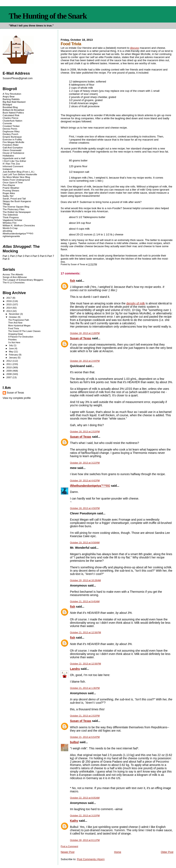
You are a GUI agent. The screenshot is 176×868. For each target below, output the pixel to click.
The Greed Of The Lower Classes (24, 331)
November (14, 314)
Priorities (12, 340)
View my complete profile (17, 398)
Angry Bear (9, 96)
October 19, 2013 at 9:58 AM (85, 542)
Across (13, 274)
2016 (9, 301)
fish (73, 281)
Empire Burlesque (12, 137)
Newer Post (68, 852)
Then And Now (15, 323)
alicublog (7, 231)
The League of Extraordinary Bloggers (23, 280)
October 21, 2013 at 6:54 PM (85, 737)
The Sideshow (10, 215)
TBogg (6, 204)
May (11, 352)
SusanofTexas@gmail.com (18, 78)
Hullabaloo (8, 156)
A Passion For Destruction (21, 337)
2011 (9, 364)
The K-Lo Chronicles (14, 282)
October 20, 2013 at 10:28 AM (85, 580)
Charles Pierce (11, 118)
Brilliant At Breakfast (13, 110)
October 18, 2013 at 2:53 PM (85, 432)
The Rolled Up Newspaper (17, 212)
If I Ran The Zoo (11, 164)
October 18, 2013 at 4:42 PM (85, 480)
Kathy (74, 821)
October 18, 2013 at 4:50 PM (85, 508)
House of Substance (14, 153)
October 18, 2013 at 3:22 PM (85, 463)
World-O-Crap (10, 228)
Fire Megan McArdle (14, 142)
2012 (9, 361)
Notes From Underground (16, 180)
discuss (135, 48)
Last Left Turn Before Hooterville (20, 174)
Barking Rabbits (11, 99)
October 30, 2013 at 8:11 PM (85, 840)
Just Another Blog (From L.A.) (18, 172)
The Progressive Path (19, 320)
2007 (9, 377)
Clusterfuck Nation (12, 121)
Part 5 (36, 256)
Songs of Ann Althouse (15, 277)
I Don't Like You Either (14, 161)
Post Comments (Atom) (91, 859)
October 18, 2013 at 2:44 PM (85, 361)
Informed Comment (13, 166)
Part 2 (14, 256)
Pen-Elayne (9, 185)
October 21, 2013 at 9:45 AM (85, 601)
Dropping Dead (15, 334)
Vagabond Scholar (12, 220)
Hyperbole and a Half (14, 158)
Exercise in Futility (12, 139)
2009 (9, 371)
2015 (9, 304)
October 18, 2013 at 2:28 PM (85, 333)
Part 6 (43, 256)
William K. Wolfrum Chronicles (19, 225)
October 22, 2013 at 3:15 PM (85, 816)
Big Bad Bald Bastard (14, 102)
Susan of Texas (81, 338)
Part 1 (6, 256)
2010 (9, 367)
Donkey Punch (11, 134)
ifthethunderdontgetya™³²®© (90, 486)
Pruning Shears (11, 190)
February (14, 355)
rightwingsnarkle (11, 236)
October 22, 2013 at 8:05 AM (85, 798)
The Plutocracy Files (14, 209)
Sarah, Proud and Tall (14, 199)
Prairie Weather (11, 188)
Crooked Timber (11, 126)
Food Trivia (14, 328)
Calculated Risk (11, 115)
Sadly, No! (8, 196)
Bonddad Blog (10, 107)
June (12, 348)
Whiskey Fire (10, 223)
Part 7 (51, 256)
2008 (9, 374)
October (13, 317)
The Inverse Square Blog (16, 207)
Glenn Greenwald (12, 150)
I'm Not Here (14, 343)
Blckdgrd (7, 104)
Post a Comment (69, 846)
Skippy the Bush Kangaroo (17, 201)
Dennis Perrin (10, 129)
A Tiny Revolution (12, 94)
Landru (75, 669)
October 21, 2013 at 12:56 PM (86, 632)
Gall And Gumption (13, 147)
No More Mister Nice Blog (16, 177)
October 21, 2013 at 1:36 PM (85, 688)
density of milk (136, 303)
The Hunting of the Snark (48, 16)
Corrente (7, 123)
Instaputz (8, 169)
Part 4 (28, 256)
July (11, 345)
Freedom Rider (11, 145)
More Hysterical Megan (19, 326)
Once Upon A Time (13, 182)
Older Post (167, 852)
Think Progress (11, 217)
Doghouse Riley (11, 131)
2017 (9, 298)
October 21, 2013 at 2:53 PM (85, 716)
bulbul (74, 742)
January (13, 358)
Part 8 (6, 259)
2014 (9, 308)
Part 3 (21, 256)
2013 (9, 311)
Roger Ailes (9, 193)
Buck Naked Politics (13, 113)
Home (118, 852)
